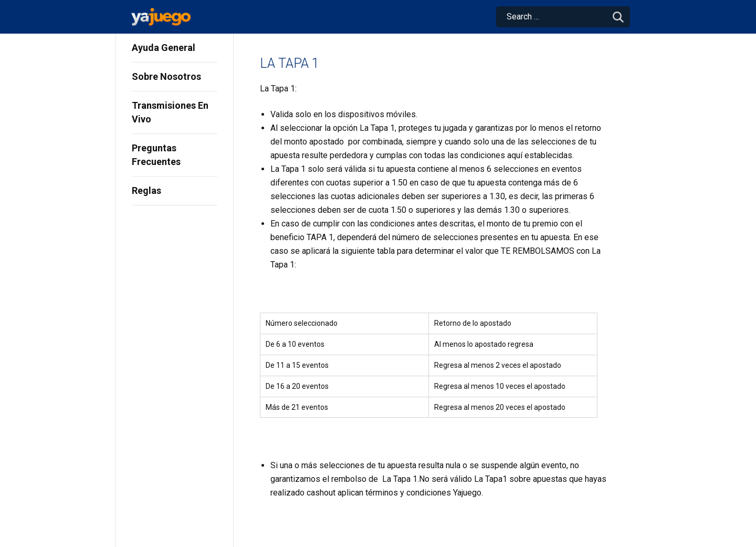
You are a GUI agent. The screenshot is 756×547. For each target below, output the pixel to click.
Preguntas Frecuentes (156, 155)
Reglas (146, 190)
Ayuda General (164, 48)
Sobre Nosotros (166, 76)
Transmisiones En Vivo (170, 112)
